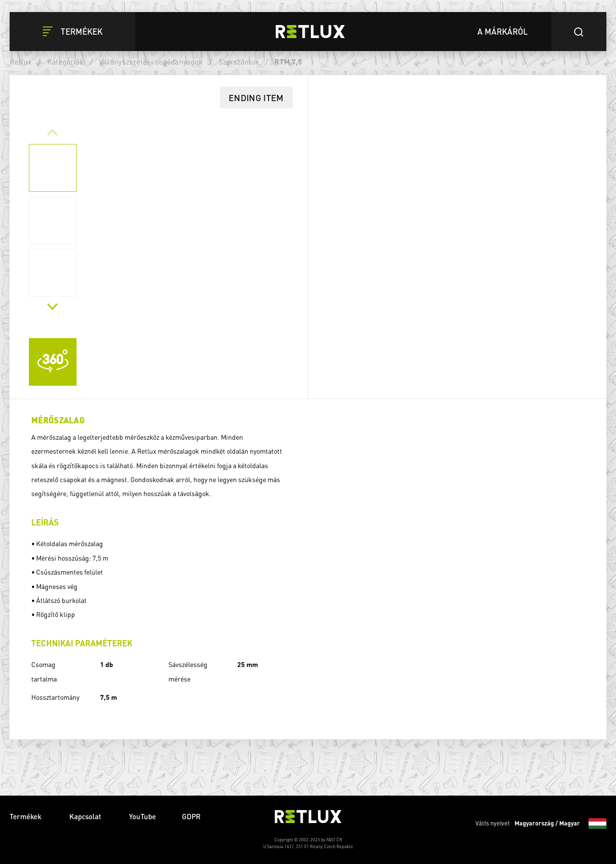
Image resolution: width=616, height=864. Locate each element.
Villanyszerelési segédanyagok (151, 62)
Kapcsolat (86, 816)
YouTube (142, 816)
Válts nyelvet (541, 824)
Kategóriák (65, 62)
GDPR (191, 816)
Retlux (21, 62)
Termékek (26, 816)
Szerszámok (239, 62)
